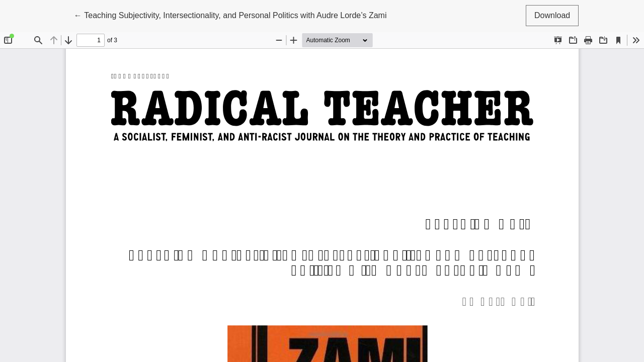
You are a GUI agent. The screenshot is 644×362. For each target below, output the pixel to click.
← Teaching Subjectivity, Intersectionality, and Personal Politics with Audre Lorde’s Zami (230, 14)
